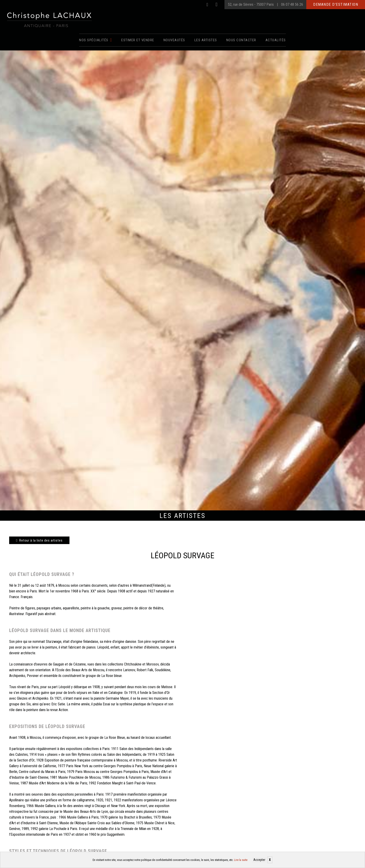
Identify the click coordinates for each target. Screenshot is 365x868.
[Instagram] (216, 5)
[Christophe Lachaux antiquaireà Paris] (49, 19)
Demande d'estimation (336, 4)
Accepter (259, 860)
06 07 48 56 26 (292, 4)
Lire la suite (241, 860)
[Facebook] (207, 5)
